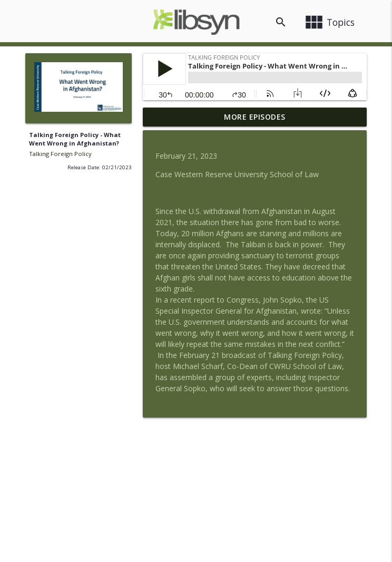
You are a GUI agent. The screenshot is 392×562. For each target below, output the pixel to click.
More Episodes (255, 117)
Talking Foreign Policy (60, 154)
